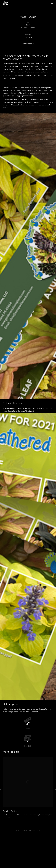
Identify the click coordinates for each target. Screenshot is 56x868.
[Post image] (28, 782)
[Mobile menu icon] (52, 3)
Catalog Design (10, 811)
